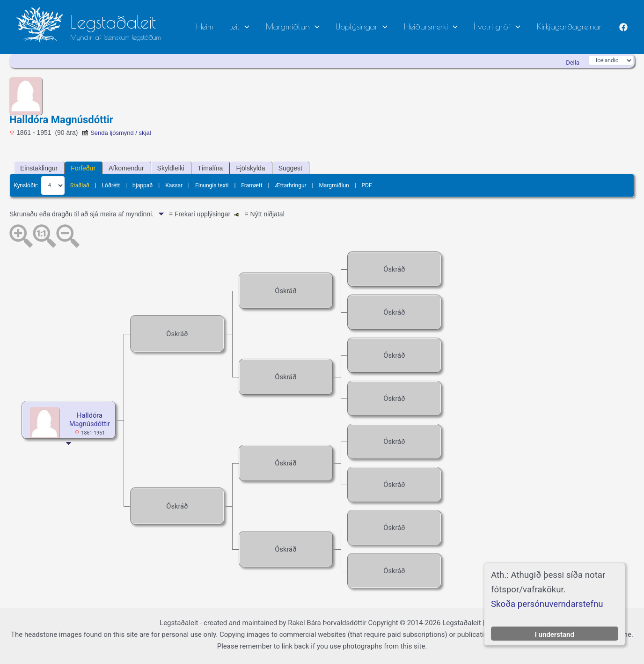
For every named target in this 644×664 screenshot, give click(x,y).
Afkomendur (126, 168)
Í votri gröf (505, 26)
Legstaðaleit (113, 22)
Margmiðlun (315, 26)
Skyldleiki (171, 168)
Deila (573, 63)
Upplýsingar (379, 26)
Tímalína (210, 168)
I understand (555, 634)
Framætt (252, 185)
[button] (272, 27)
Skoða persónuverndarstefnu (547, 604)
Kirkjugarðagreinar (572, 26)
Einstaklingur (39, 168)
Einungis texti (212, 185)
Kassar (174, 185)
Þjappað (143, 185)
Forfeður (83, 168)
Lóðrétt (111, 185)
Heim (237, 26)
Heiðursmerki (443, 26)
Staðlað (80, 185)
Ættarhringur (290, 185)
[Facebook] (623, 27)
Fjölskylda (250, 168)
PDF (366, 185)
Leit (267, 26)
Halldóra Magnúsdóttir (90, 420)
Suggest (290, 168)
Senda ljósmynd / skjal (116, 133)
